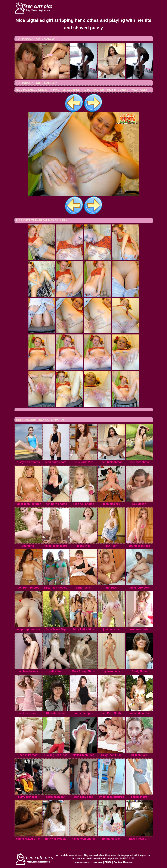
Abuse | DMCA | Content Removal (114, 862)
